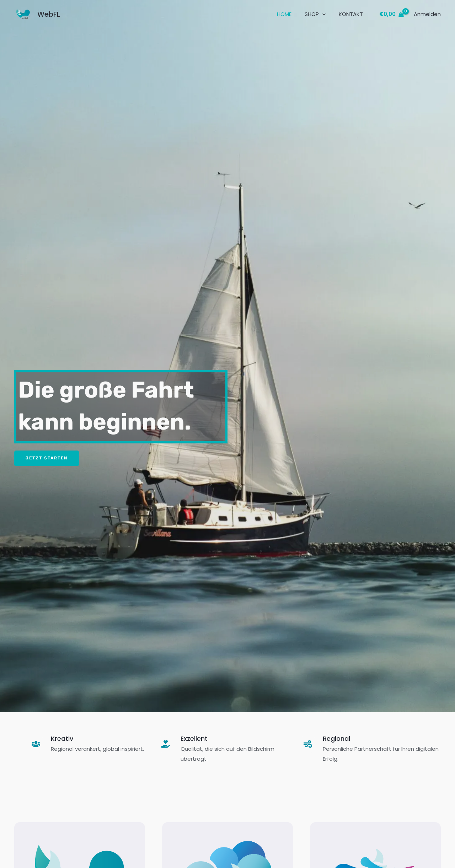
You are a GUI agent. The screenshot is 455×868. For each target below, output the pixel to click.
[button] (326, 14)
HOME (290, 14)
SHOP (319, 14)
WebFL (49, 14)
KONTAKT (352, 14)
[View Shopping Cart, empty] (392, 14)
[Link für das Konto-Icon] (427, 14)
